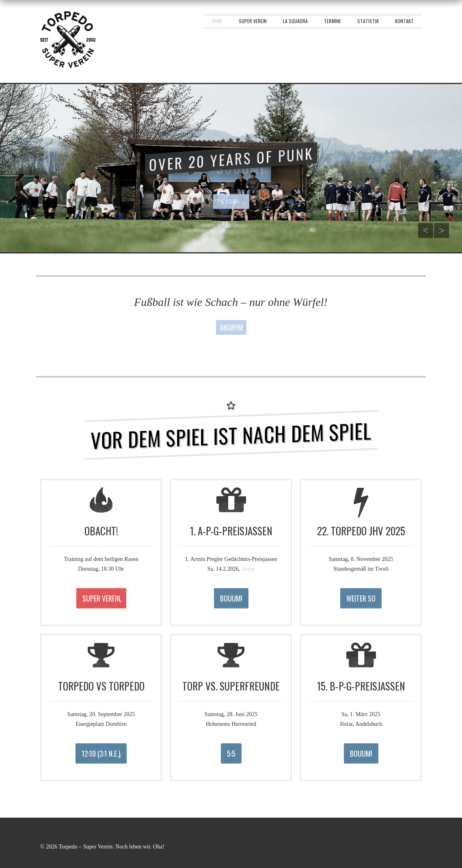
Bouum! (231, 598)
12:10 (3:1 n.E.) (101, 753)
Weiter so (361, 598)
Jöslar (248, 569)
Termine (332, 21)
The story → (231, 201)
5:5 (231, 753)
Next (442, 231)
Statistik (368, 21)
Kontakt (404, 21)
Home (217, 21)
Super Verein (253, 21)
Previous (425, 231)
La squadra (295, 21)
